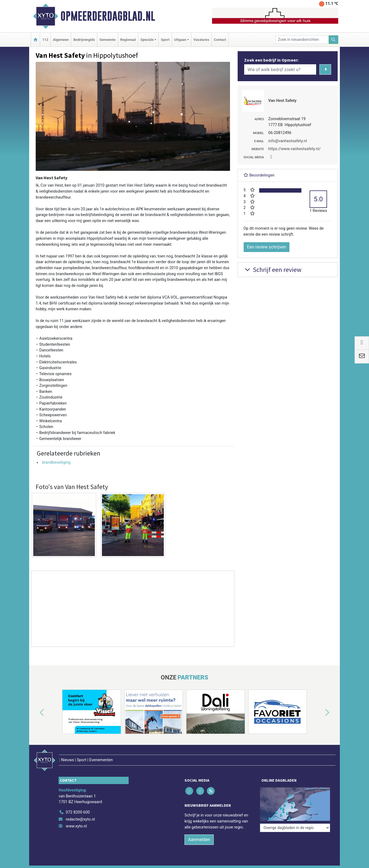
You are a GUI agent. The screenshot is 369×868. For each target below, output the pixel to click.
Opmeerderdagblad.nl (108, 16)
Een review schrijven (267, 247)
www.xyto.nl (76, 826)
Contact (220, 40)
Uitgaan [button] (180, 40)
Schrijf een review (272, 270)
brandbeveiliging (56, 462)
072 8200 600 (78, 812)
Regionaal (128, 40)
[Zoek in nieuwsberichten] (302, 40)
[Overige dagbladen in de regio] (295, 828)
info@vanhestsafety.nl (288, 141)
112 (45, 40)
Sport (165, 40)
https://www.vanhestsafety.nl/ (294, 149)
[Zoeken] (334, 40)
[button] (36, 713)
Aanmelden (199, 840)
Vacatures (201, 40)
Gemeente (108, 40)
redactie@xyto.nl (80, 819)
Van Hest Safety (282, 101)
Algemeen (61, 40)
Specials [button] (147, 40)
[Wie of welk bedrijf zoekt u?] (280, 69)
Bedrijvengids (84, 40)
